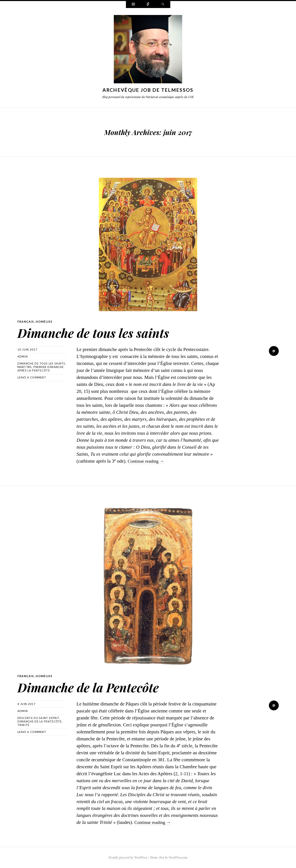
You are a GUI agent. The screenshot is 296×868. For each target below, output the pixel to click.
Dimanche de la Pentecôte (98, 686)
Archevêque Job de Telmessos (148, 90)
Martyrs (25, 367)
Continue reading (147, 461)
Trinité (24, 725)
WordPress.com (178, 857)
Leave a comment (32, 377)
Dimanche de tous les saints (104, 332)
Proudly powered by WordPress (128, 857)
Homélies (44, 322)
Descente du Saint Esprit (38, 718)
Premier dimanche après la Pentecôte (41, 369)
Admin (23, 357)
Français (26, 322)
